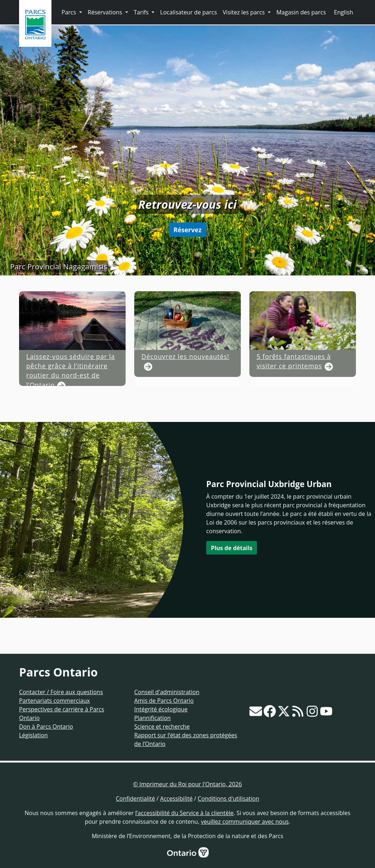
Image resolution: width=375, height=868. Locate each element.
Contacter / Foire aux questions (61, 692)
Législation (33, 735)
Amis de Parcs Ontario (164, 701)
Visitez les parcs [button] (245, 12)
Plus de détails (232, 548)
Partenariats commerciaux (55, 701)
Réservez (187, 230)
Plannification (152, 718)
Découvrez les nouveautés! (185, 386)
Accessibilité (176, 799)
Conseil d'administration (167, 692)
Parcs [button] (70, 12)
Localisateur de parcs (189, 12)
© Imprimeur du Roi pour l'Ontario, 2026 (187, 784)
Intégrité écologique (161, 709)
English (344, 12)
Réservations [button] (106, 12)
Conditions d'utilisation (228, 799)
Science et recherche (162, 727)
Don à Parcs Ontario (46, 727)
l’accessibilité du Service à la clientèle (184, 813)
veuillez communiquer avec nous (245, 822)
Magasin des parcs (301, 12)
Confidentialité (135, 799)
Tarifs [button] (142, 12)
